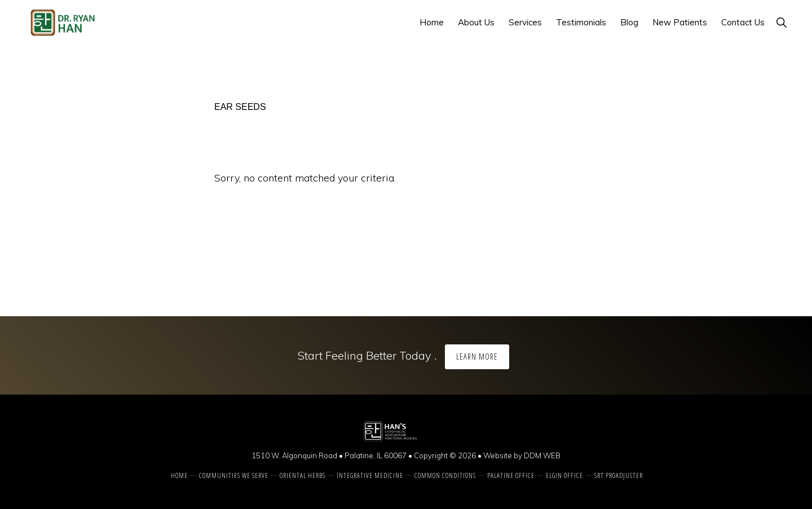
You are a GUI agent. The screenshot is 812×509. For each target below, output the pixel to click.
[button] (781, 22)
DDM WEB (542, 455)
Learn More (477, 357)
